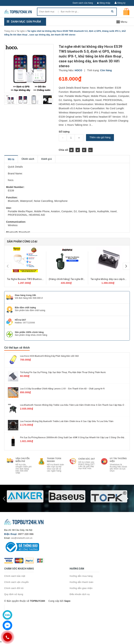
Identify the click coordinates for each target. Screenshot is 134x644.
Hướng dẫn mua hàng (81, 576)
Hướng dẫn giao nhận (81, 588)
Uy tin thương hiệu (118, 460)
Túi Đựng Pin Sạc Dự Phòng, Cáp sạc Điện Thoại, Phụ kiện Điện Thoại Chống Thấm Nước (63, 372)
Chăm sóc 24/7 (87, 459)
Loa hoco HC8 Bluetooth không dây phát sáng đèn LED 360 (49, 356)
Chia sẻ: (64, 150)
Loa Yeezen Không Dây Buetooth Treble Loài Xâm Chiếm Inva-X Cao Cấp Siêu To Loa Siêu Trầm (67, 421)
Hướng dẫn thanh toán (81, 582)
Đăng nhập (104, 3)
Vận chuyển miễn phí (23, 460)
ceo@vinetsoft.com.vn (22, 538)
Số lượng (64, 132)
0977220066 (29, 323)
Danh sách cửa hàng (83, 3)
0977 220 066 (26, 534)
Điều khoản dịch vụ (80, 594)
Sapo (67, 601)
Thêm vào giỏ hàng (100, 137)
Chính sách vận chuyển (16, 582)
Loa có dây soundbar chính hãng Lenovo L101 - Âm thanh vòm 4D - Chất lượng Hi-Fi (62, 389)
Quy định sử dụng (14, 594)
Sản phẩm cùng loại (22, 241)
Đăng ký (121, 3)
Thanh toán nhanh (54, 460)
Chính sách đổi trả (14, 588)
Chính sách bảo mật (15, 576)
